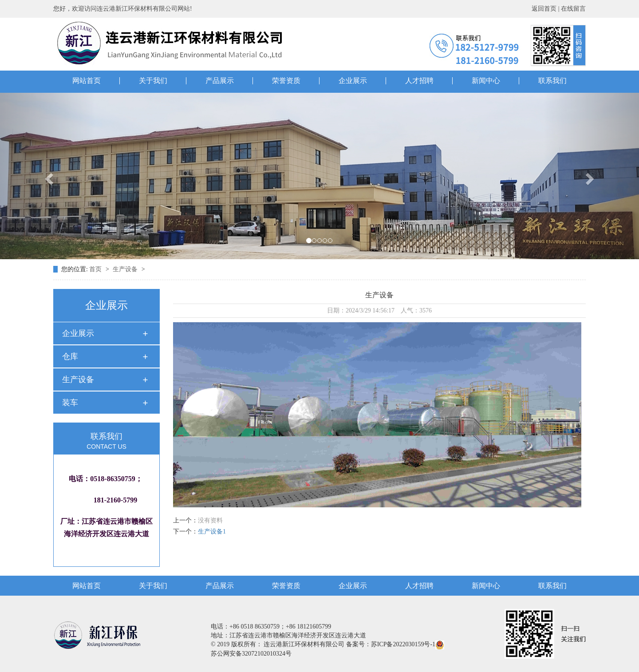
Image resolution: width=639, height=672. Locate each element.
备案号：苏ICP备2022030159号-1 (391, 644)
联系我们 (552, 81)
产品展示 (220, 81)
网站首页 (87, 81)
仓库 (70, 356)
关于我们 (153, 81)
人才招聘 (419, 81)
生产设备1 (212, 532)
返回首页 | (546, 9)
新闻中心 (486, 81)
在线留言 (573, 9)
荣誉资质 (286, 81)
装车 (70, 403)
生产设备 (126, 269)
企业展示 (353, 81)
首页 (96, 269)
